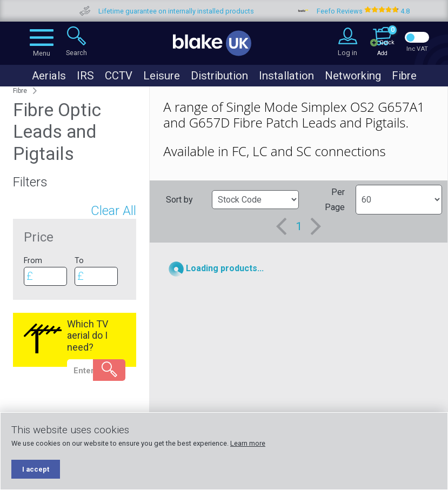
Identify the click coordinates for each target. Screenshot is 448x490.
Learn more (248, 443)
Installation (286, 76)
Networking (353, 76)
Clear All (113, 211)
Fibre (404, 76)
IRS (85, 76)
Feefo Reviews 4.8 (383, 11)
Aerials (49, 76)
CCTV (119, 76)
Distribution (219, 76)
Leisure (162, 76)
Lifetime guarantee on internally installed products (196, 11)
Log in (347, 53)
